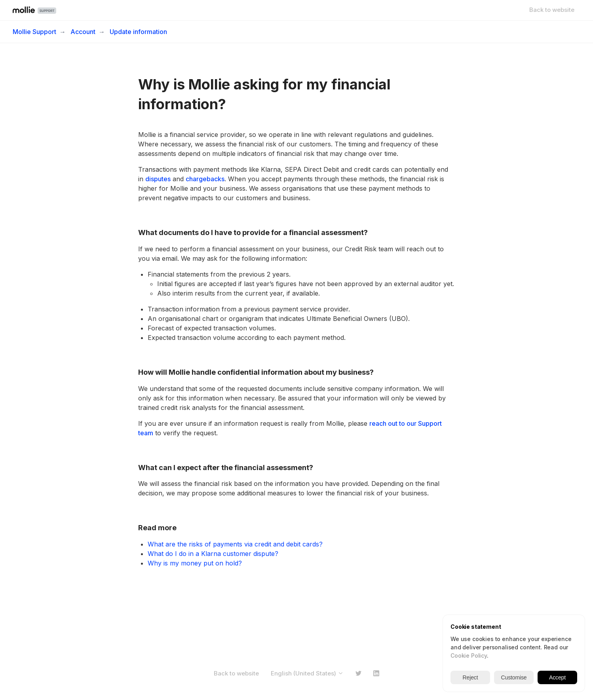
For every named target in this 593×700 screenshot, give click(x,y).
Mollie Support (34, 32)
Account (83, 32)
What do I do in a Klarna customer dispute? (213, 554)
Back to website (552, 10)
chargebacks (205, 179)
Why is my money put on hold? (195, 563)
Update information (138, 32)
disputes (158, 179)
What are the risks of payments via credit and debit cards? (235, 544)
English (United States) (307, 673)
